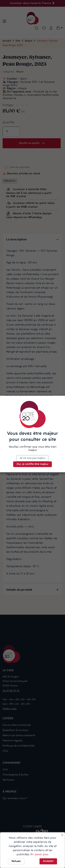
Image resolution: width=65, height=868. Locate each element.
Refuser (16, 861)
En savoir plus (39, 855)
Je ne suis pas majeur (32, 458)
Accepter (48, 861)
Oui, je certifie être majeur (32, 464)
